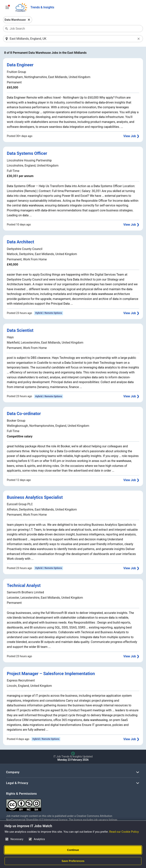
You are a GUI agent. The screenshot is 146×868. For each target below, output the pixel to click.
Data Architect (20, 242)
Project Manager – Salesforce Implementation (51, 674)
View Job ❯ (131, 136)
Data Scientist (20, 330)
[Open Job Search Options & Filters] (7, 7)
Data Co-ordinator (24, 414)
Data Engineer (20, 65)
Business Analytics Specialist (35, 497)
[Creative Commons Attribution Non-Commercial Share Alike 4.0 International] (63, 804)
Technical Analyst (24, 586)
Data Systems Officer (27, 154)
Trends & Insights (42, 7)
